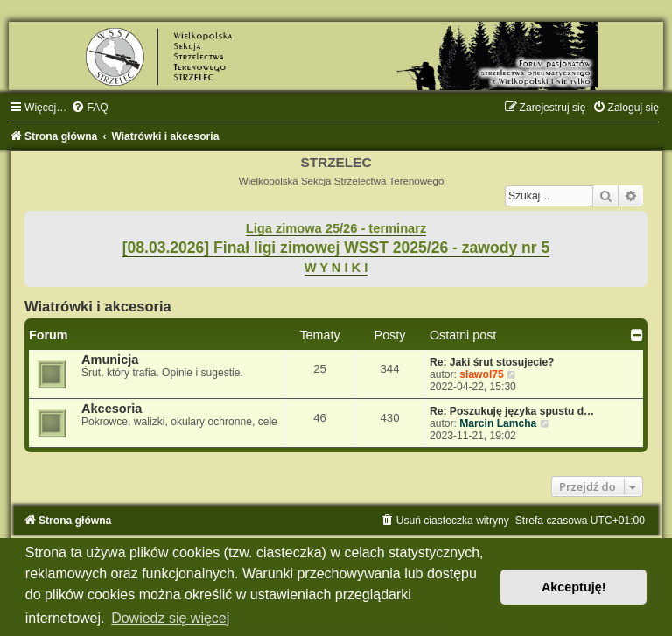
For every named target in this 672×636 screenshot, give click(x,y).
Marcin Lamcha (498, 423)
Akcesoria (112, 409)
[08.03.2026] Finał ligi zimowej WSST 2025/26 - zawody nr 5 (336, 248)
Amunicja (110, 360)
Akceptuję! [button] (574, 587)
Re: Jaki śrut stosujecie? (492, 362)
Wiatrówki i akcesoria (98, 306)
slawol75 (481, 374)
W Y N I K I (336, 268)
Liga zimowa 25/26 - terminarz (336, 228)
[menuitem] (89, 108)
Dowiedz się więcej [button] (170, 618)
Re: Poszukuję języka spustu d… (512, 411)
